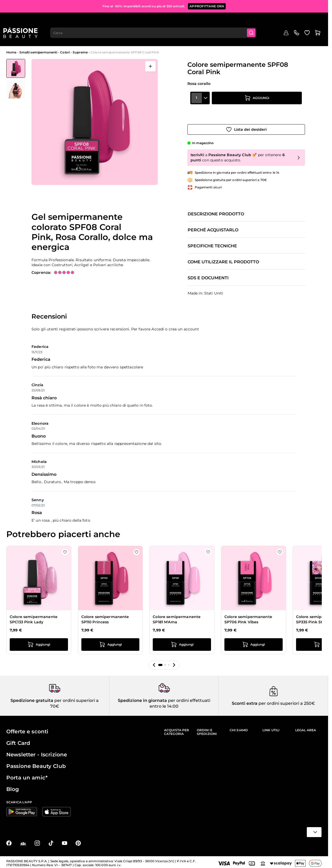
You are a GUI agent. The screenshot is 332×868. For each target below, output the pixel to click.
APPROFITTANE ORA (207, 5)
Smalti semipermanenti (98, 38)
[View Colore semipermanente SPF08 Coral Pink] (16, 68)
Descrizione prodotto (216, 209)
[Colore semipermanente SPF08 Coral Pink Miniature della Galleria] (16, 79)
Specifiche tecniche (212, 241)
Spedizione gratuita (32, 698)
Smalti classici (161, 38)
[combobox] (157, 20)
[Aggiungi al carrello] (257, 109)
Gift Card (18, 741)
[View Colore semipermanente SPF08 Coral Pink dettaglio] (16, 89)
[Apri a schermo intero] (150, 66)
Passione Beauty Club (36, 764)
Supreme (80, 52)
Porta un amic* (27, 775)
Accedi (158, 324)
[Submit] (256, 20)
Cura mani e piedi (276, 38)
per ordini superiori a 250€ (286, 701)
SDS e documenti (208, 273)
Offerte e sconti (27, 729)
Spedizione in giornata (142, 698)
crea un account (184, 324)
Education (301, 36)
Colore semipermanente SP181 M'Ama (177, 614)
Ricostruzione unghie (133, 38)
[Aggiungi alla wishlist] (246, 123)
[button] (154, 660)
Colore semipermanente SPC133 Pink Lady (34, 614)
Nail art (211, 38)
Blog (318, 36)
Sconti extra (245, 701)
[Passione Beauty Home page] (23, 20)
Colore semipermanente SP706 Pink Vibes (248, 614)
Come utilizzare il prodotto (223, 257)
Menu (15, 38)
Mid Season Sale (43, 38)
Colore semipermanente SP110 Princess (105, 614)
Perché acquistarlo (213, 225)
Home (11, 52)
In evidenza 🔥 (68, 38)
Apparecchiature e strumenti (240, 38)
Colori (65, 52)
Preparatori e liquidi (188, 38)
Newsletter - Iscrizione (37, 752)
